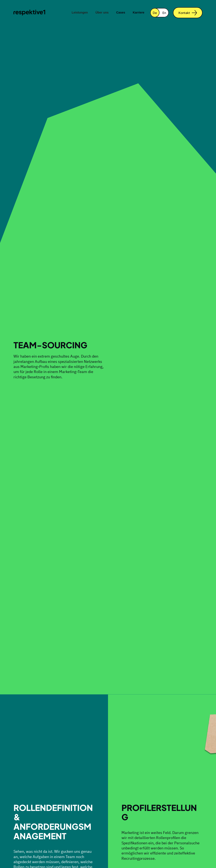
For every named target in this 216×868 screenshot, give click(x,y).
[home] (29, 13)
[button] (80, 13)
